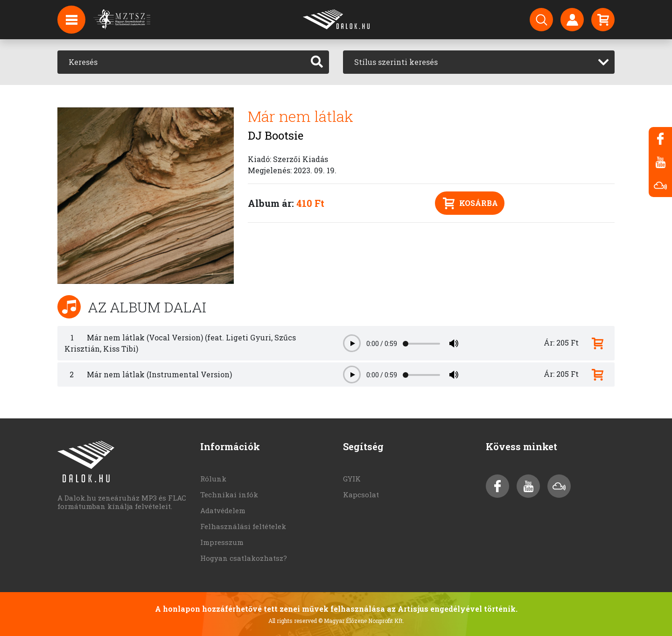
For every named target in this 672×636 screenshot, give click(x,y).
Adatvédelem (223, 510)
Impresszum (222, 542)
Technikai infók (229, 495)
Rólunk (213, 479)
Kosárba (470, 203)
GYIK (352, 479)
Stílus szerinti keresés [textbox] (396, 62)
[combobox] (479, 62)
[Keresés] (181, 62)
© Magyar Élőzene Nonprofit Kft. (361, 621)
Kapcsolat (361, 495)
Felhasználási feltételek (243, 526)
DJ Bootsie (276, 135)
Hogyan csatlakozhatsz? (244, 558)
